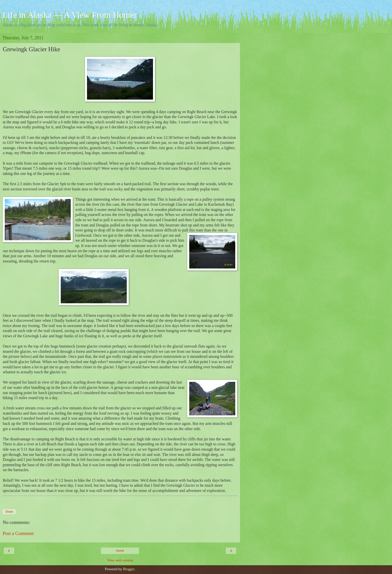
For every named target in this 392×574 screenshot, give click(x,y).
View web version (120, 560)
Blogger (128, 569)
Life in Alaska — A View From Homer (70, 15)
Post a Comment (18, 533)
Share (9, 512)
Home (120, 551)
